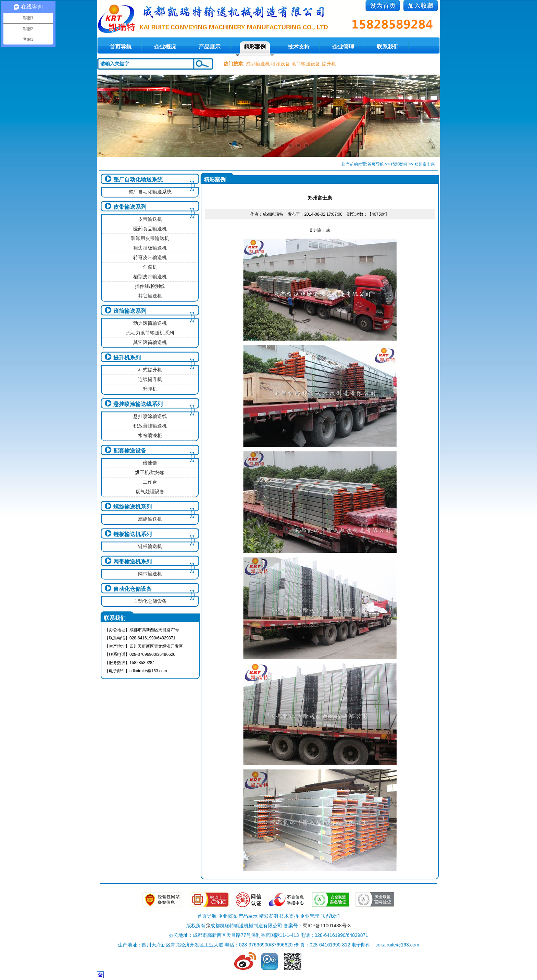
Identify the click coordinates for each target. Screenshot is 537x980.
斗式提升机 (150, 370)
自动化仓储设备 (133, 589)
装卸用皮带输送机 (150, 238)
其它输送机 (150, 296)
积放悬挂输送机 (150, 426)
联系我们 (388, 47)
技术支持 (299, 47)
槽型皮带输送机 (150, 277)
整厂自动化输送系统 (138, 180)
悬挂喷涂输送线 (150, 416)
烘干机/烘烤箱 (150, 472)
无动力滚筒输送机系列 (150, 333)
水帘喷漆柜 (150, 435)
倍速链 (150, 463)
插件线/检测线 (150, 286)
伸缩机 (150, 267)
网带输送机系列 (133, 562)
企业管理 (343, 47)
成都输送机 (258, 64)
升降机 (150, 389)
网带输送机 (150, 574)
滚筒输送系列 (130, 311)
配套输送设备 (130, 451)
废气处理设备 (150, 492)
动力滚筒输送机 (150, 323)
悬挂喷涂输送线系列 (138, 404)
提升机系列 (127, 358)
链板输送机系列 (133, 534)
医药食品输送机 (150, 229)
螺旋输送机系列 (133, 507)
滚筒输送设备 (306, 64)
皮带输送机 (150, 219)
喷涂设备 (280, 64)
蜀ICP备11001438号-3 (327, 926)
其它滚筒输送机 (150, 342)
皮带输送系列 (130, 207)
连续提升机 (150, 379)
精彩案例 (255, 47)
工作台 (150, 482)
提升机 (329, 64)
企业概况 (165, 47)
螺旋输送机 (150, 519)
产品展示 (210, 47)
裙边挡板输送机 (150, 248)
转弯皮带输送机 (150, 257)
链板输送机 (150, 546)
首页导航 (376, 164)
